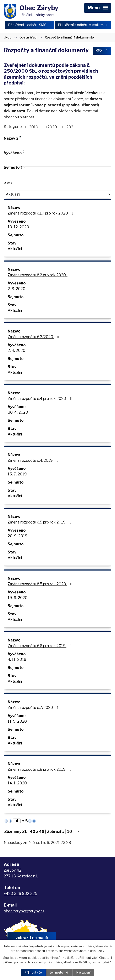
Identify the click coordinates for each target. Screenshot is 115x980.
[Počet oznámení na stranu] (73, 832)
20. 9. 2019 (18, 536)
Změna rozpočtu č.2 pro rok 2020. (41, 275)
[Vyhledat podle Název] (57, 146)
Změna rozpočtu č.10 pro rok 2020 (42, 213)
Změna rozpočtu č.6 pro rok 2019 (40, 646)
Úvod (8, 37)
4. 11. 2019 (17, 659)
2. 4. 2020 (17, 350)
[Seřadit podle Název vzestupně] (21, 136)
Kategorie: (13, 127)
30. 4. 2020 (18, 412)
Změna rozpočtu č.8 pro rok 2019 (40, 769)
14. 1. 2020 (17, 783)
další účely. (97, 951)
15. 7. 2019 (17, 474)
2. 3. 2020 (17, 289)
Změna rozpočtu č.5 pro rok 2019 (40, 522)
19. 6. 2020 (18, 598)
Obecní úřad (28, 37)
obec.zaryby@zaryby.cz (24, 911)
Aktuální (15, 249)
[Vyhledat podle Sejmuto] (57, 178)
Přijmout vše (33, 972)
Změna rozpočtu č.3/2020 (34, 337)
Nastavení (83, 972)
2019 (34, 127)
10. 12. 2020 (18, 227)
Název (11, 138)
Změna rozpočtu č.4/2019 (34, 460)
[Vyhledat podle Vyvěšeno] (57, 162)
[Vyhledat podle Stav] (57, 194)
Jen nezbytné (59, 972)
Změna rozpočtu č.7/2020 (34, 708)
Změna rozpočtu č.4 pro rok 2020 (41, 399)
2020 (52, 127)
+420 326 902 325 (21, 894)
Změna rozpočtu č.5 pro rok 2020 (41, 584)
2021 (71, 127)
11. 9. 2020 (17, 721)
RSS (102, 51)
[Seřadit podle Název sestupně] (21, 138)
